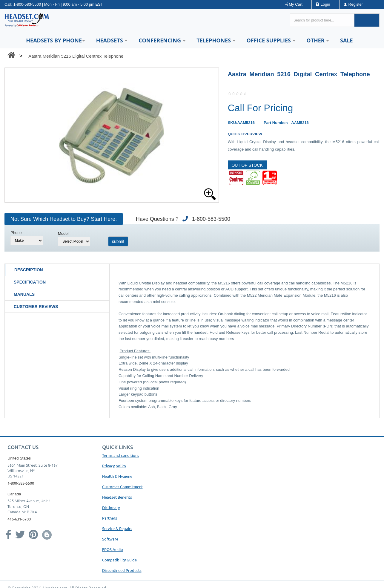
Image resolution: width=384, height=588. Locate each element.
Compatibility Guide (119, 560)
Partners (110, 518)
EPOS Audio (113, 549)
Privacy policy (114, 466)
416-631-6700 (19, 519)
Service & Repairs (117, 528)
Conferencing (162, 40)
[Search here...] (322, 20)
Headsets (112, 40)
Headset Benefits (117, 497)
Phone (16, 233)
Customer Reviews (36, 307)
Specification (30, 282)
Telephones (216, 40)
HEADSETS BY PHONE (55, 40)
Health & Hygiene (117, 476)
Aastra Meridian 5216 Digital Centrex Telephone (76, 56)
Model (63, 233)
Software (110, 539)
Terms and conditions (121, 455)
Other (318, 40)
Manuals (24, 294)
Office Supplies (271, 40)
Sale (347, 40)
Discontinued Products (122, 570)
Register (356, 4)
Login (325, 4)
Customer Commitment (122, 487)
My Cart (296, 4)
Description (29, 270)
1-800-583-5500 (27, 4)
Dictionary (111, 507)
